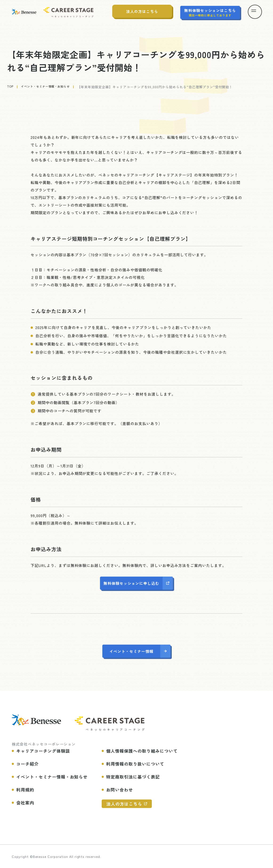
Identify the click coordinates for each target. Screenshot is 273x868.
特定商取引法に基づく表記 (133, 776)
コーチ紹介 (27, 763)
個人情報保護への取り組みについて (142, 750)
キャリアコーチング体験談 (43, 750)
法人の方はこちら (124, 803)
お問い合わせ (120, 789)
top (11, 87)
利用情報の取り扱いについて (135, 763)
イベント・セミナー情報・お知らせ (50, 87)
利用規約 (25, 789)
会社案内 (25, 802)
